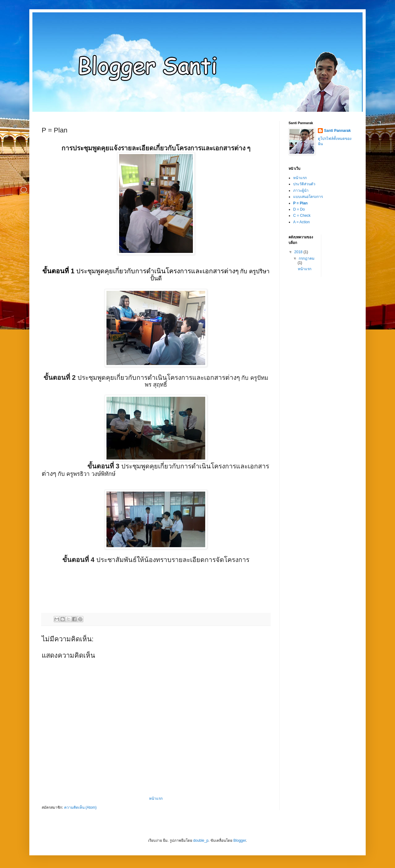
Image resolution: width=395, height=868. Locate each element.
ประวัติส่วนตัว (304, 184)
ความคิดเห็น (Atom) (80, 807)
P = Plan (300, 203)
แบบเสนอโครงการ (308, 197)
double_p (201, 841)
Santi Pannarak (337, 131)
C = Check (302, 216)
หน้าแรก (156, 799)
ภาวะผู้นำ (301, 191)
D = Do (299, 209)
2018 (299, 252)
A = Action (301, 222)
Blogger (240, 841)
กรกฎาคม (307, 258)
